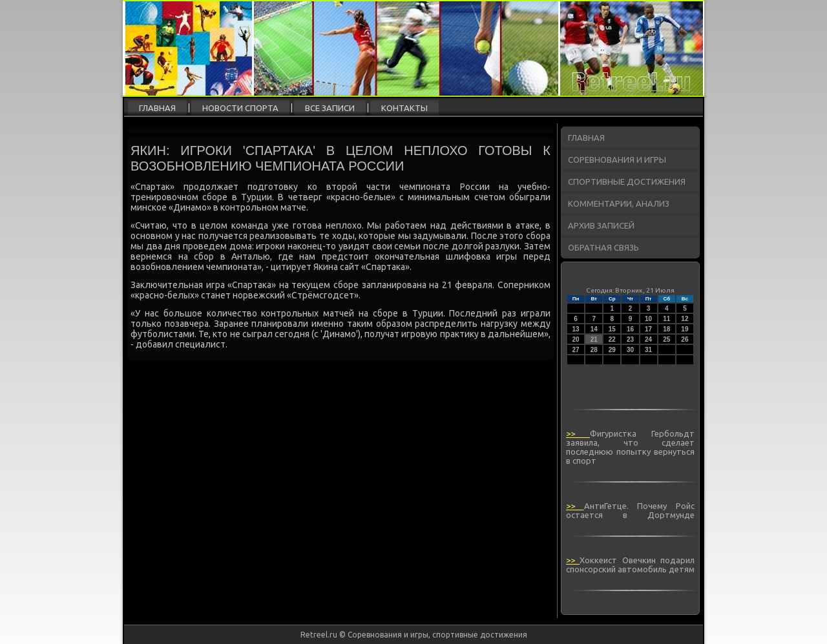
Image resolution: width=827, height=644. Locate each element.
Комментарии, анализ (619, 203)
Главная (157, 108)
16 (630, 329)
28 (594, 350)
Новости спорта (240, 108)
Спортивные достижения (627, 182)
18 (666, 329)
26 (685, 339)
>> (578, 433)
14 (594, 329)
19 (685, 329)
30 (630, 350)
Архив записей (601, 225)
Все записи (330, 108)
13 (576, 329)
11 (666, 319)
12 (685, 319)
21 (594, 339)
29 (612, 350)
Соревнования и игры (617, 160)
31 (648, 350)
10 (648, 319)
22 (612, 339)
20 (576, 339)
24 (648, 339)
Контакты (404, 108)
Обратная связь (603, 247)
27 (576, 350)
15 (612, 329)
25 (666, 339)
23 (630, 339)
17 (648, 329)
